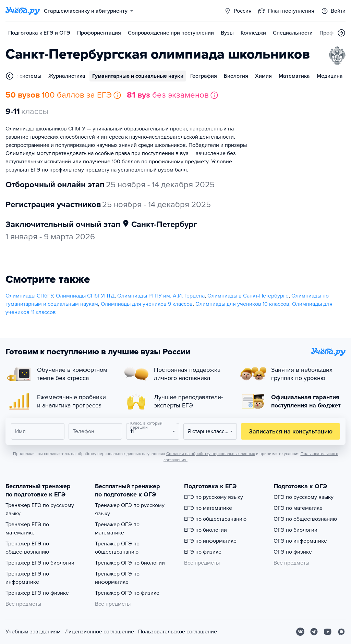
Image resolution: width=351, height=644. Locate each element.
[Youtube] (328, 632)
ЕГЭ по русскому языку (214, 497)
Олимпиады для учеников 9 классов (147, 304)
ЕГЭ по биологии (205, 530)
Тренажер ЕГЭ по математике (27, 529)
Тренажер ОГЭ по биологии (130, 563)
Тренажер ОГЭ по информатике (117, 578)
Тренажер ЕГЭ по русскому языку (40, 509)
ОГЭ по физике (293, 552)
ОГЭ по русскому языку (304, 497)
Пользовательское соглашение (178, 632)
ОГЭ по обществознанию (305, 519)
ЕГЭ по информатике (210, 541)
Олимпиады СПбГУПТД (85, 296)
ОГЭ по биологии (295, 530)
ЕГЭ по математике (208, 508)
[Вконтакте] (300, 632)
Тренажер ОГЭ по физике (127, 593)
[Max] (341, 632)
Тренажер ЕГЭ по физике (37, 593)
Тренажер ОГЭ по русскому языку (130, 509)
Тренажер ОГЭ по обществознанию (117, 548)
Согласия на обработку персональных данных (211, 454)
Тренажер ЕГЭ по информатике (27, 578)
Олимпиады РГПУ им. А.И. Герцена (161, 296)
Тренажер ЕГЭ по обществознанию (27, 548)
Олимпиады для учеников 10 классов (242, 304)
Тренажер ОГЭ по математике (117, 529)
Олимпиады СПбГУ (29, 296)
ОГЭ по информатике (300, 541)
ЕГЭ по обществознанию (215, 519)
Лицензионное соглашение (99, 632)
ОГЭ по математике (298, 508)
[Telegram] (314, 632)
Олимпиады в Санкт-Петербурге (248, 296)
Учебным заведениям (33, 632)
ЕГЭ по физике (203, 552)
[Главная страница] (23, 11)
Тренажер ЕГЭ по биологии (40, 563)
